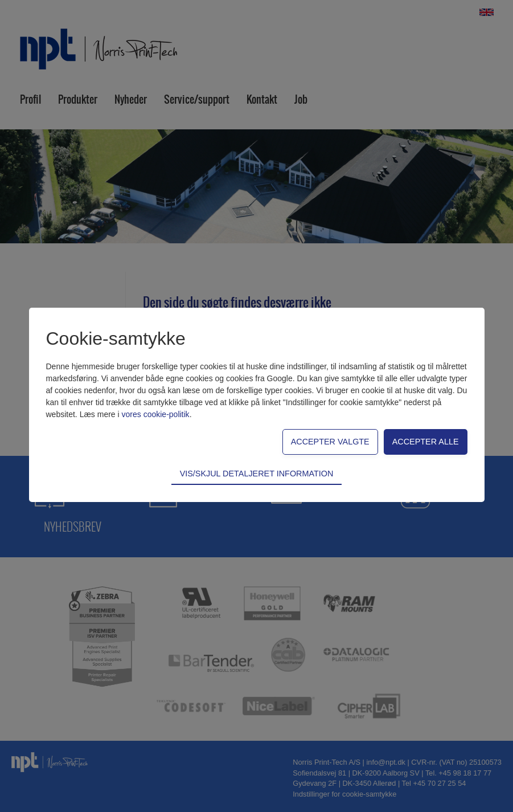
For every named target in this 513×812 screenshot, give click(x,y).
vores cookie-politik (156, 414)
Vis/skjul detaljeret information (257, 474)
